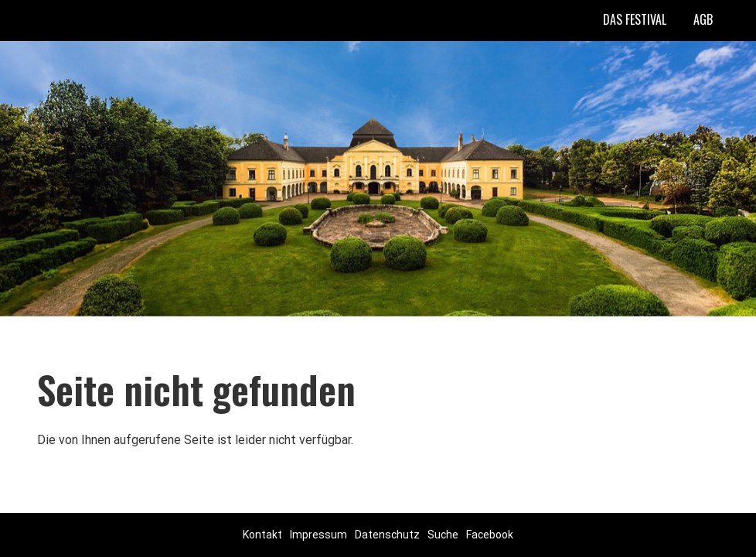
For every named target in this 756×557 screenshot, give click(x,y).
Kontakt (262, 535)
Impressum (318, 535)
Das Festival (635, 19)
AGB (703, 19)
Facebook (490, 535)
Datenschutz (387, 535)
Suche (443, 535)
